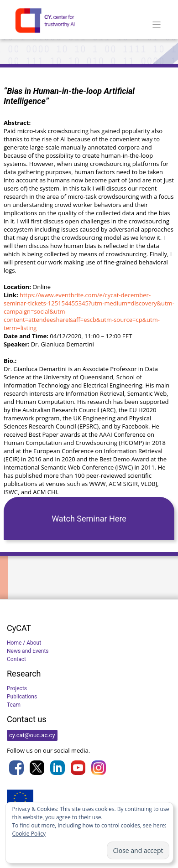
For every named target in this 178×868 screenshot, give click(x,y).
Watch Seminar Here (89, 519)
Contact (16, 659)
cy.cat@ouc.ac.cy (32, 735)
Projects (17, 688)
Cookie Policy (29, 834)
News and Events (28, 651)
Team (14, 705)
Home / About (24, 643)
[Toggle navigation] (157, 25)
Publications (22, 697)
